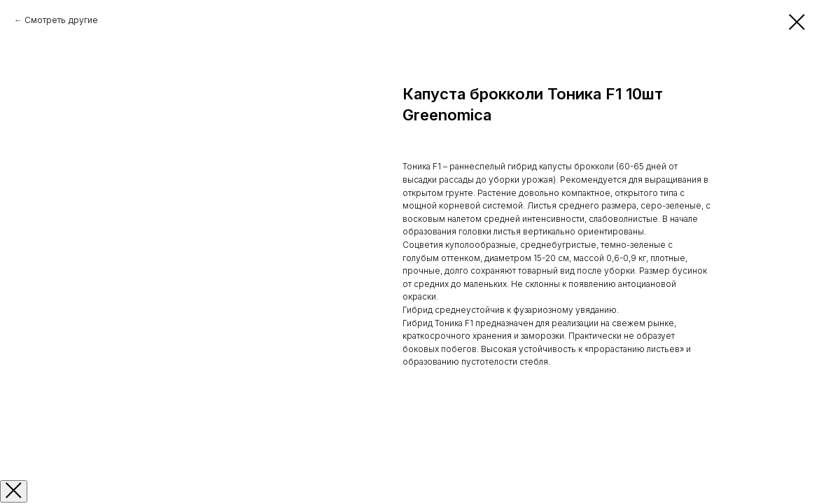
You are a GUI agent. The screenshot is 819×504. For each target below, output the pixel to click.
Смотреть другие (61, 20)
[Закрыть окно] (14, 491)
